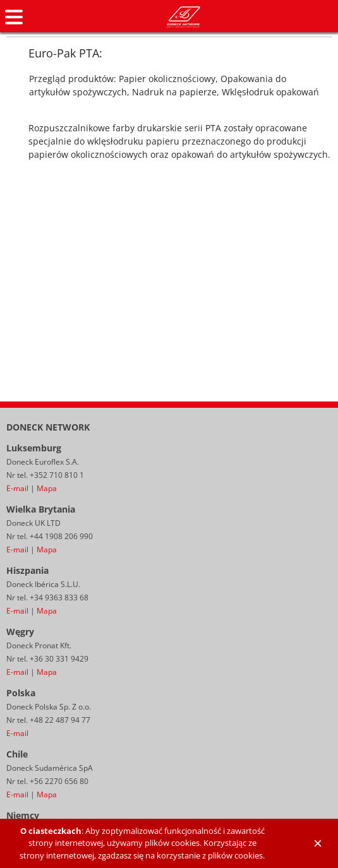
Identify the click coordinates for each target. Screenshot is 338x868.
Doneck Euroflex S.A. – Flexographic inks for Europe (183, 17)
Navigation (14, 17)
